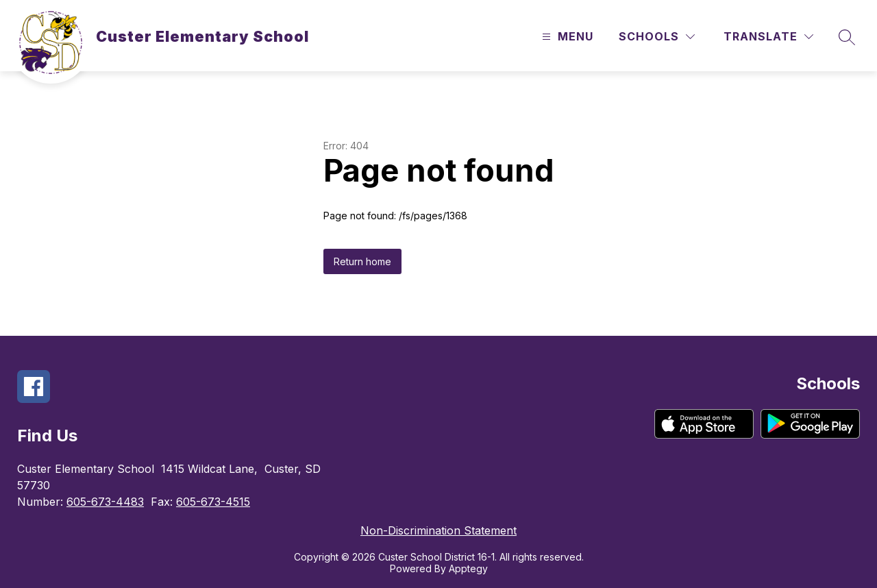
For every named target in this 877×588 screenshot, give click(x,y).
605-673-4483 (105, 502)
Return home (362, 261)
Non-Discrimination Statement (438, 530)
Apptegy (468, 568)
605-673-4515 (213, 502)
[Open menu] (566, 37)
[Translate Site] (768, 37)
